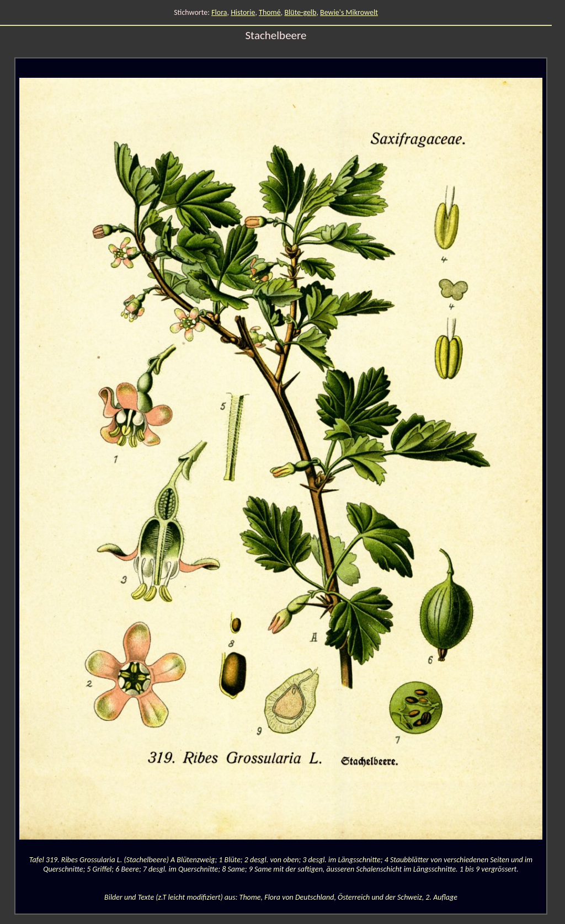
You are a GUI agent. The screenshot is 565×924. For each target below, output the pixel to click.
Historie (243, 12)
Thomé (270, 12)
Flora (219, 12)
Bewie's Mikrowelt (349, 12)
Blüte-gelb (300, 12)
